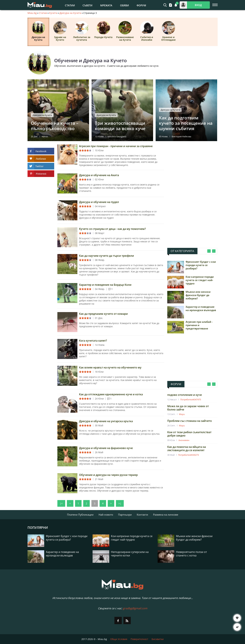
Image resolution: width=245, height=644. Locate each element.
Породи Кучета (103, 30)
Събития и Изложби (147, 31)
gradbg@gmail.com (135, 608)
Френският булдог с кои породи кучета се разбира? (201, 265)
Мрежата (106, 5)
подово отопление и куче (185, 395)
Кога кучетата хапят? (93, 341)
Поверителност (139, 639)
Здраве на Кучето (60, 31)
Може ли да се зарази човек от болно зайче (188, 408)
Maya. (182, 414)
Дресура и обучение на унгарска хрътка (106, 421)
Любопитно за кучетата (82, 31)
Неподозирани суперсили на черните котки (130, 554)
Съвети (87, 5)
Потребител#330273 (188, 455)
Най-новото (106, 515)
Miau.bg (32, 13)
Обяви (125, 5)
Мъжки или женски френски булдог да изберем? (198, 295)
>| (120, 503)
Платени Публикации (80, 515)
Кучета (53, 13)
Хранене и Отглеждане (168, 31)
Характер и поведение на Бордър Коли (105, 285)
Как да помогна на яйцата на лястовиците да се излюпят (187, 449)
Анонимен (184, 440)
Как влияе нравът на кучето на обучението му (110, 367)
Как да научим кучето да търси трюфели (106, 256)
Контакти (142, 515)
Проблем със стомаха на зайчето (190, 421)
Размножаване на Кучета (125, 31)
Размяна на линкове (166, 515)
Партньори (125, 515)
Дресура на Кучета (70, 13)
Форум (141, 5)
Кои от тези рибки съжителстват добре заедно (189, 434)
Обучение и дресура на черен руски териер (108, 475)
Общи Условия (119, 639)
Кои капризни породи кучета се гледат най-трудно (200, 280)
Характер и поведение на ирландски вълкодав (201, 308)
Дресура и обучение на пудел (99, 202)
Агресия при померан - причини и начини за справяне (116, 146)
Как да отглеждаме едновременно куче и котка (111, 394)
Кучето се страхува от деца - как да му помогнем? (112, 229)
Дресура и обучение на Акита (99, 175)
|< (61, 503)
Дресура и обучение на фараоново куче (106, 448)
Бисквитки (158, 639)
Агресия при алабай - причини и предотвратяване (199, 325)
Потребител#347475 (191, 399)
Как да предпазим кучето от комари (103, 314)
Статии (70, 5)
